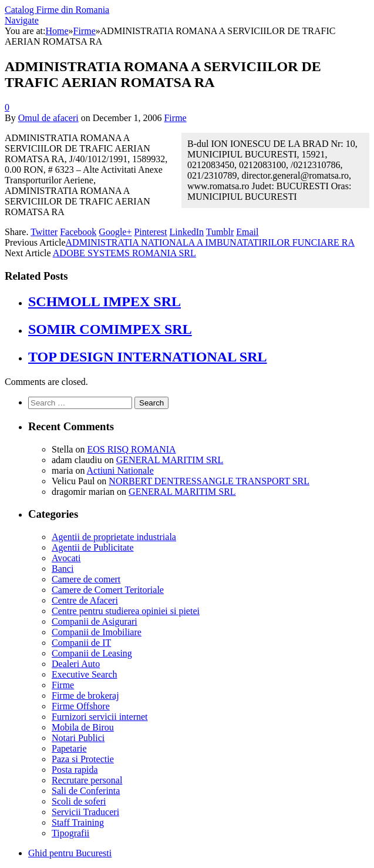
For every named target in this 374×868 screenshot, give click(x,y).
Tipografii (70, 833)
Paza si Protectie (83, 759)
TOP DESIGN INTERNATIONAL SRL (148, 357)
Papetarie (69, 748)
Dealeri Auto (76, 664)
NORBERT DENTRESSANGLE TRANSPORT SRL (209, 481)
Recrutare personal (87, 780)
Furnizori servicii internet (100, 717)
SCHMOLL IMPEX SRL (105, 301)
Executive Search (85, 674)
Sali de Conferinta (86, 791)
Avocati (66, 558)
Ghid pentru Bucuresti (70, 853)
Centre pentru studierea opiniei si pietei (126, 611)
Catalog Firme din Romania (57, 10)
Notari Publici (78, 738)
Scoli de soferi (79, 801)
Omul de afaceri (48, 118)
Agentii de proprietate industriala (114, 537)
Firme (175, 118)
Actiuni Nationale (120, 470)
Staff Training (78, 822)
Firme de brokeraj (85, 696)
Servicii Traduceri (85, 812)
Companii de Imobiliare (97, 632)
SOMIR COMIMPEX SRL (110, 329)
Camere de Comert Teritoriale (108, 590)
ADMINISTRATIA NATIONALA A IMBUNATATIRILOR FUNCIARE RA (210, 242)
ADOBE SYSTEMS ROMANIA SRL (124, 253)
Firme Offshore (81, 706)
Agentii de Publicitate (93, 547)
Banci (63, 569)
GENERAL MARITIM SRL (170, 460)
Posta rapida (75, 770)
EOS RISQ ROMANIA (131, 449)
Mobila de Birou (83, 727)
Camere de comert (86, 579)
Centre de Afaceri (85, 600)
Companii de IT (81, 643)
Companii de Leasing (92, 653)
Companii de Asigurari (95, 621)
